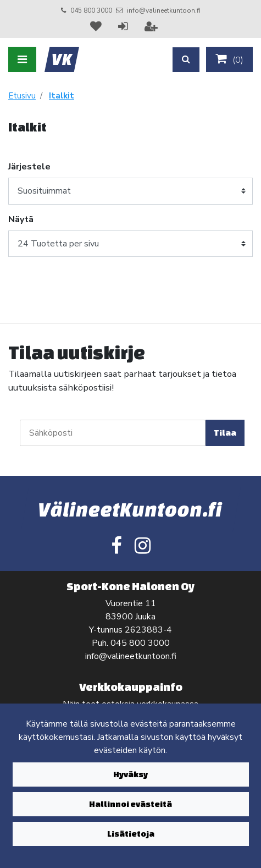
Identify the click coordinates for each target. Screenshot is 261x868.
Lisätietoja (131, 834)
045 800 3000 (91, 10)
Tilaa (225, 433)
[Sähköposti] (113, 433)
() (229, 59)
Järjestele (29, 167)
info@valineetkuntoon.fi (164, 10)
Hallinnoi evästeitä (130, 804)
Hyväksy (130, 774)
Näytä (21, 219)
